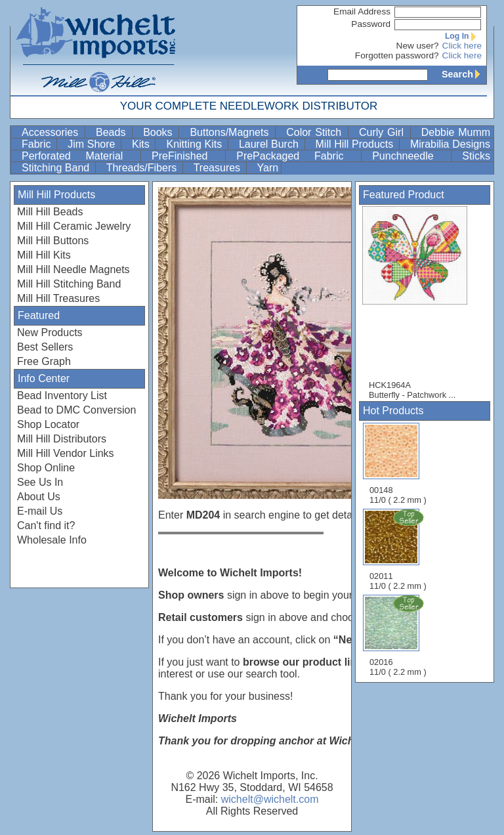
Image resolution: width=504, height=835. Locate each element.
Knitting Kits (195, 144)
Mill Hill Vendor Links (66, 453)
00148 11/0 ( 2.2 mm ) (398, 464)
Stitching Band (57, 168)
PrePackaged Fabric (297, 156)
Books (159, 132)
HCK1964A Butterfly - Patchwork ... (421, 303)
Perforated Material (80, 156)
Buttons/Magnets (231, 132)
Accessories (52, 132)
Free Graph (44, 361)
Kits (142, 144)
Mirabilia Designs (450, 144)
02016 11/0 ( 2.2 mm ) (399, 635)
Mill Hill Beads (50, 212)
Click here (462, 46)
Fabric (38, 144)
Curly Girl (383, 132)
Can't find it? (46, 525)
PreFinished (187, 156)
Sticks (476, 156)
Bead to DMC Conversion (76, 410)
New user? (418, 46)
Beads (113, 132)
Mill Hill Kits (44, 255)
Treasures (219, 168)
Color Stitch (316, 132)
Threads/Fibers (143, 168)
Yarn (268, 168)
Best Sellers (45, 347)
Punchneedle (410, 156)
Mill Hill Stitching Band (69, 284)
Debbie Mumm (456, 132)
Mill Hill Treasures (58, 298)
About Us (39, 497)
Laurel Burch (270, 144)
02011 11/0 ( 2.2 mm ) (399, 549)
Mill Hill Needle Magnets (73, 269)
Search (464, 74)
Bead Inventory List (62, 396)
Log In (463, 36)
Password (371, 24)
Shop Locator (48, 424)
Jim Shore (93, 144)
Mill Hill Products (356, 144)
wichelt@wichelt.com (270, 799)
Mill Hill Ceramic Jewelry (74, 226)
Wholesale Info (52, 540)
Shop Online (46, 468)
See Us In (40, 482)
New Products (50, 332)
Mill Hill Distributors (62, 439)
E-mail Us (40, 511)
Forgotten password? (397, 55)
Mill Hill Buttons (53, 241)
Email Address (362, 11)
